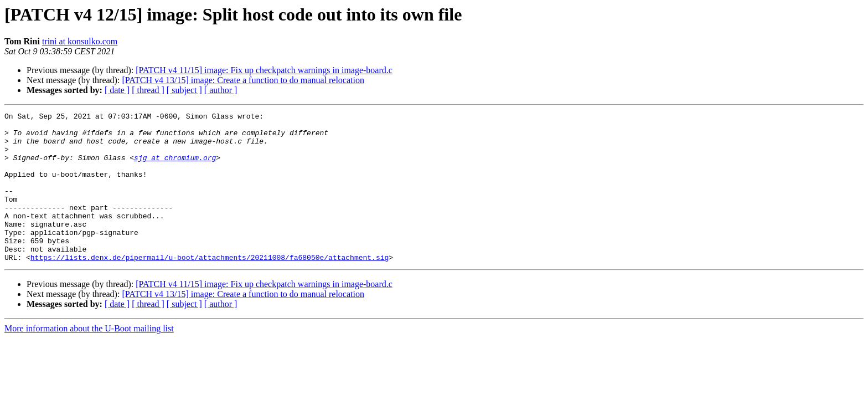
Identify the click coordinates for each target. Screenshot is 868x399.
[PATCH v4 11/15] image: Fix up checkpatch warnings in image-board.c (264, 70)
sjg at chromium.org (175, 167)
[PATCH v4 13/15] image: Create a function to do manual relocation (243, 80)
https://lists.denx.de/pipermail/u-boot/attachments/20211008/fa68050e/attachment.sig (210, 287)
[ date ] (117, 90)
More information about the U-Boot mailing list (89, 358)
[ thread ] (148, 90)
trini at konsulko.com (80, 41)
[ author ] (221, 90)
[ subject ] (184, 90)
